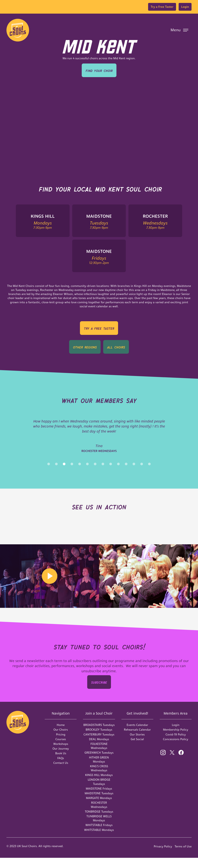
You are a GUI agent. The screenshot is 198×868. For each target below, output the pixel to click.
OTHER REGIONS (85, 347)
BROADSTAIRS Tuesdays (99, 735)
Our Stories (137, 745)
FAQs (61, 768)
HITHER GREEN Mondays (99, 770)
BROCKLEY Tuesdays (99, 740)
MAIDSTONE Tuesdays (99, 803)
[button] (179, 30)
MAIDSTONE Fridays (99, 799)
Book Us (61, 763)
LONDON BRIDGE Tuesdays (99, 792)
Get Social (137, 749)
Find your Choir (99, 70)
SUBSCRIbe (99, 692)
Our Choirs (61, 740)
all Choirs (116, 347)
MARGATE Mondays (99, 808)
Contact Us (61, 773)
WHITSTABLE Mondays (99, 840)
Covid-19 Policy (176, 745)
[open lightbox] (50, 586)
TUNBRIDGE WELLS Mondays (99, 828)
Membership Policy (176, 740)
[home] (18, 30)
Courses (61, 749)
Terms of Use (183, 857)
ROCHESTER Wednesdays (99, 815)
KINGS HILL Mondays (99, 785)
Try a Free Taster (162, 7)
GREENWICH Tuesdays (99, 763)
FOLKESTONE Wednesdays (99, 756)
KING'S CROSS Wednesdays (99, 778)
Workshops (61, 754)
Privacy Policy (163, 857)
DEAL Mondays (99, 749)
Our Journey (61, 759)
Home (61, 735)
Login (185, 7)
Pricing (61, 745)
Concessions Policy (176, 749)
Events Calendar (137, 735)
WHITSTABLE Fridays (99, 835)
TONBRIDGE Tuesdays (99, 822)
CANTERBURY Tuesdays (99, 745)
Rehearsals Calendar (137, 740)
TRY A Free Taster (99, 328)
